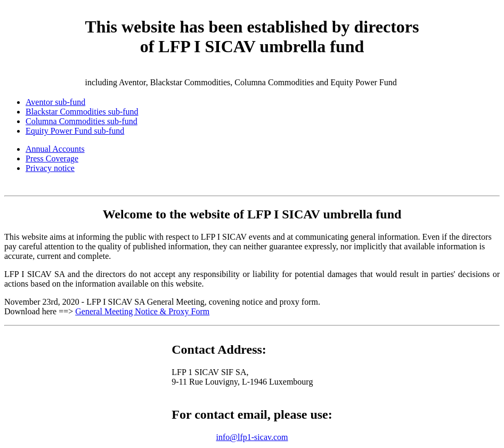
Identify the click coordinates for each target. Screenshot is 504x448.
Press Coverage (52, 158)
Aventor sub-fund (55, 102)
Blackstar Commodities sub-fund (82, 112)
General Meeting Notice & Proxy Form (142, 311)
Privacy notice (50, 168)
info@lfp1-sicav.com (252, 437)
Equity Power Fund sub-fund (75, 131)
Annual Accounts (55, 149)
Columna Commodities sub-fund (82, 121)
